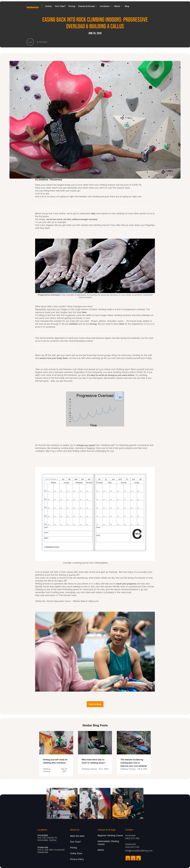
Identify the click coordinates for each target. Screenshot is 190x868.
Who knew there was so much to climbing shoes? (93, 761)
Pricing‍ (73, 848)
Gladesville (43, 847)
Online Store (76, 853)
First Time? (75, 842)
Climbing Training (49, 180)
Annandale (43, 835)
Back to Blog (95, 704)
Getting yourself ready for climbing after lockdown (55, 761)
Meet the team (77, 836)
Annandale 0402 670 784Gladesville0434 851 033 (132, 841)
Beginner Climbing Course (110, 836)
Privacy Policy (77, 859)
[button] (49, 6)
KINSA (101, 850)
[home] (34, 6)
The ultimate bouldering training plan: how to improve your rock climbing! (134, 763)
